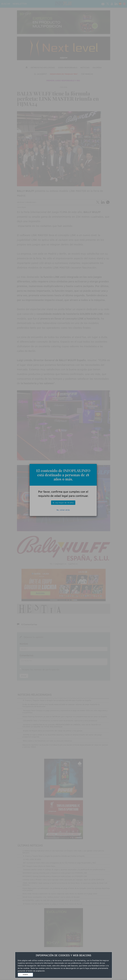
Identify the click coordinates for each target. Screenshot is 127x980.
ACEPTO (25, 975)
